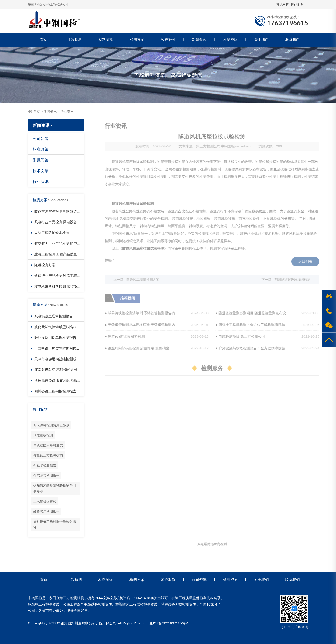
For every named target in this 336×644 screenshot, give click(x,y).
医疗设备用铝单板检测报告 (55, 337)
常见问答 (283, 5)
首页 (44, 40)
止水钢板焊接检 (45, 501)
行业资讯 (67, 112)
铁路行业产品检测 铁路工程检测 (59, 276)
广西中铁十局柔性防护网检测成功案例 (64, 348)
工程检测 (75, 40)
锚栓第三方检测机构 (48, 455)
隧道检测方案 (45, 265)
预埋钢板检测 (43, 435)
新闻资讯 (199, 40)
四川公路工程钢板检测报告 (55, 391)
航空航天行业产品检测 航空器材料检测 (64, 243)
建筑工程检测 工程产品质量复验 (59, 254)
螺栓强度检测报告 (46, 511)
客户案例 (168, 40)
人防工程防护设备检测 (52, 233)
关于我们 (261, 40)
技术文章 (41, 171)
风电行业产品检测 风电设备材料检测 (63, 222)
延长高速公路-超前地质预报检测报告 (63, 380)
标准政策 (41, 149)
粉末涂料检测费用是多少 (51, 425)
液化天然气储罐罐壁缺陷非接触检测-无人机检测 (72, 327)
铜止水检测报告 (45, 465)
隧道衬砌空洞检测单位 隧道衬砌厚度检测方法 (70, 211)
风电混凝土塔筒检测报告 (54, 316)
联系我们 (292, 40)
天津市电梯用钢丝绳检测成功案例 (61, 359)
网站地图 (297, 5)
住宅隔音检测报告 (46, 475)
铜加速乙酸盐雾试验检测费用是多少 (55, 488)
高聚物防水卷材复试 (48, 445)
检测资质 (230, 40)
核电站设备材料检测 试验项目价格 (61, 286)
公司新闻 (41, 138)
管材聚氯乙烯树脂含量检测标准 (55, 525)
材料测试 (106, 40)
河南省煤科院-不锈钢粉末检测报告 (61, 370)
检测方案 (137, 40)
